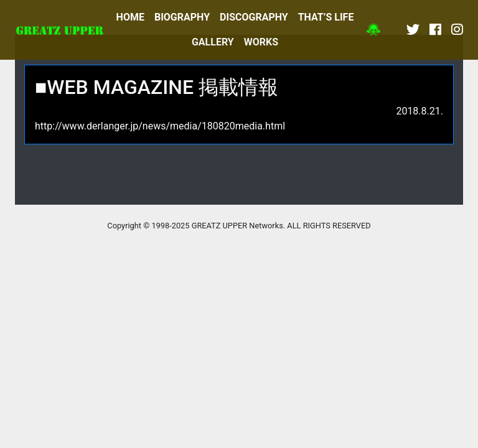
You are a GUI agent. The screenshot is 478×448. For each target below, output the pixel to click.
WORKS (261, 42)
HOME (130, 17)
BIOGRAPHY (182, 17)
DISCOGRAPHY (254, 17)
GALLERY (213, 42)
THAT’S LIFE (326, 17)
